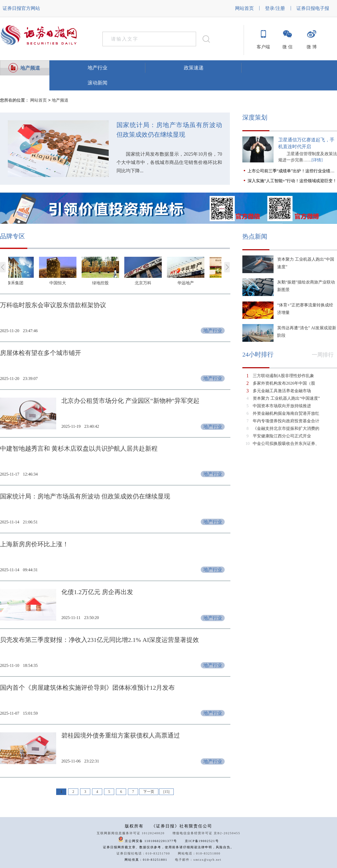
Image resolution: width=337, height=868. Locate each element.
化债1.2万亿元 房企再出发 (97, 592)
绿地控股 (115, 283)
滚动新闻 (98, 83)
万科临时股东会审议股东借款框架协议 (53, 305)
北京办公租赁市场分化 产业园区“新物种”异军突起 (130, 401)
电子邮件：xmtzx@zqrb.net (198, 860)
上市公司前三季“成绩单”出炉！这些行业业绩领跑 (292, 171)
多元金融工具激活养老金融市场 (282, 391)
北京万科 (158, 283)
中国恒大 (72, 283)
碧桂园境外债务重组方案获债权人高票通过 (121, 735)
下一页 (149, 792)
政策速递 (194, 68)
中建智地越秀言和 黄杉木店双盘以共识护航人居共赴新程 (79, 449)
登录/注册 (275, 8)
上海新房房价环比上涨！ (34, 544)
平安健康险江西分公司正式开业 (282, 436)
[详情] (317, 160)
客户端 (263, 47)
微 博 (312, 47)
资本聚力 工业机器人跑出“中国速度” (286, 398)
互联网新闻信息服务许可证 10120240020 (131, 833)
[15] (166, 792)
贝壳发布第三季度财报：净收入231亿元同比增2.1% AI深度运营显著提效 (99, 640)
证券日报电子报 (313, 8)
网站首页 (244, 8)
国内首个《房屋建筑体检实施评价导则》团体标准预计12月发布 (87, 688)
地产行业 (98, 68)
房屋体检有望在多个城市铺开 (41, 353)
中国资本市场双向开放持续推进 (282, 406)
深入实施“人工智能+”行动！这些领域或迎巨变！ (292, 181)
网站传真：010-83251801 (146, 860)
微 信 (287, 47)
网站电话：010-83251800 (199, 853)
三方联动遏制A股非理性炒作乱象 (283, 376)
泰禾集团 (30, 283)
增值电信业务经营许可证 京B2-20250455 (206, 833)
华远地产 (200, 283)
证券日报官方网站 (21, 8)
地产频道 (30, 68)
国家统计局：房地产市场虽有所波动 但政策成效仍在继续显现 (169, 130)
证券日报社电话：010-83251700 (143, 853)
